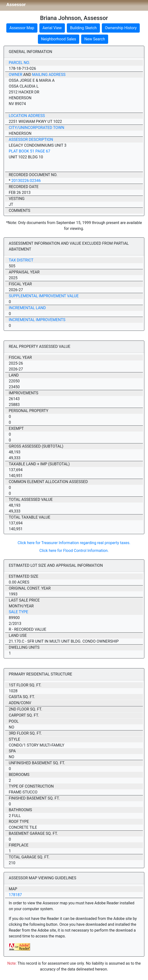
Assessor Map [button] (22, 28)
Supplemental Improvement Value (44, 296)
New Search (95, 39)
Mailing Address (49, 75)
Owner (16, 75)
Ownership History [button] (121, 28)
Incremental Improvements (37, 320)
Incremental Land (27, 308)
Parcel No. (19, 63)
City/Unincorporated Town (36, 128)
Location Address (27, 116)
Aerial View (52, 28)
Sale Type (18, 612)
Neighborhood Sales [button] (59, 39)
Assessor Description (31, 139)
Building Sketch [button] (83, 28)
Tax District (21, 260)
